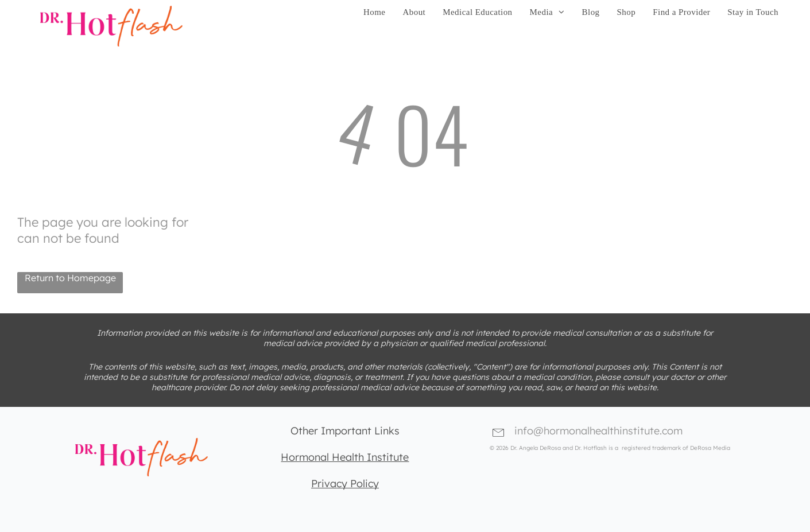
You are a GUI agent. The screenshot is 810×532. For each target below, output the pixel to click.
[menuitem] (374, 12)
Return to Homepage (70, 278)
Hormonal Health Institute (345, 457)
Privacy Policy (345, 484)
